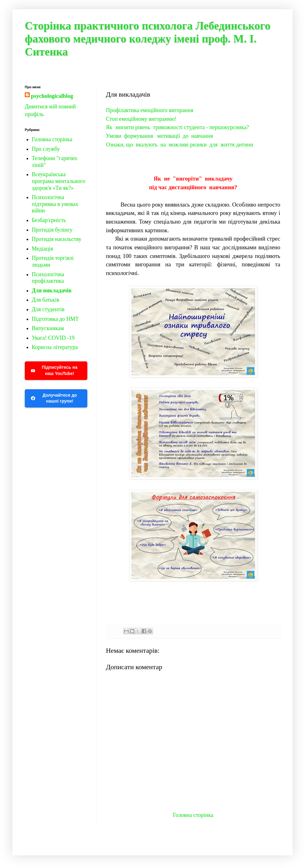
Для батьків (46, 300)
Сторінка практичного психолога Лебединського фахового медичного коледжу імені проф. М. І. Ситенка (148, 39)
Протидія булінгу (52, 230)
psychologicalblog (52, 96)
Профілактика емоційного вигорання (150, 110)
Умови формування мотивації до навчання (159, 136)
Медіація (43, 249)
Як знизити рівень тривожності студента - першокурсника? (177, 127)
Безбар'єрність (49, 220)
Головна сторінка (193, 815)
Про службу (46, 149)
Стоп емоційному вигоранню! (141, 119)
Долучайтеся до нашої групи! (54, 398)
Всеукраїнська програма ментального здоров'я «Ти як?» (59, 181)
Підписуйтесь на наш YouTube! (54, 370)
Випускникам (48, 328)
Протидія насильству (57, 239)
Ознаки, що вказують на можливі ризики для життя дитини (180, 145)
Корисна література (55, 347)
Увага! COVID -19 (53, 338)
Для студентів (48, 309)
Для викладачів (52, 290)
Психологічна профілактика (48, 278)
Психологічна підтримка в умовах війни (55, 204)
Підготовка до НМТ (55, 319)
